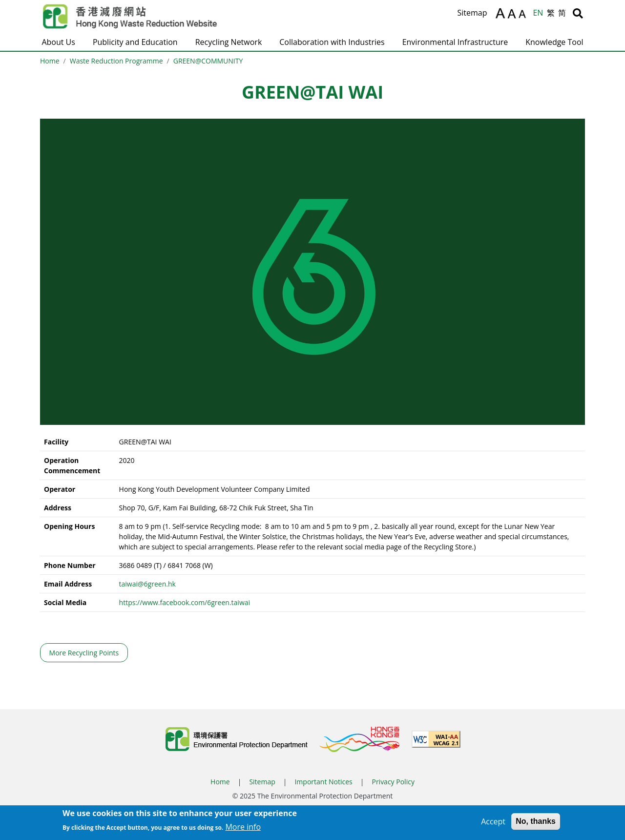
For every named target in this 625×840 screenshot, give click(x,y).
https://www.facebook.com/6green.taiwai (185, 602)
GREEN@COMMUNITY (208, 61)
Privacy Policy (393, 782)
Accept (493, 824)
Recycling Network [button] (229, 42)
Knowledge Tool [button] (554, 42)
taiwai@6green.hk (147, 584)
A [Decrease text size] (524, 15)
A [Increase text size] (500, 13)
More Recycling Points (84, 653)
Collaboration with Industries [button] (332, 42)
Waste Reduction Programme (116, 61)
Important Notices (323, 782)
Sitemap (472, 13)
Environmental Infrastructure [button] (455, 42)
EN (538, 13)
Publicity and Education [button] (135, 42)
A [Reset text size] (512, 14)
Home (50, 61)
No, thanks (536, 824)
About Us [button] (58, 42)
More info (243, 829)
